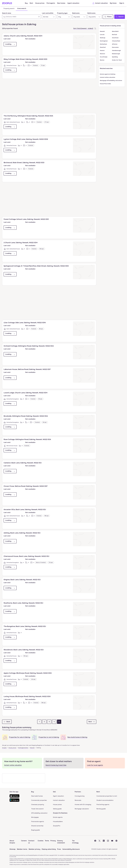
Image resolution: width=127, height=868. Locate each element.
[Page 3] (49, 722)
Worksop (103, 38)
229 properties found (10, 28)
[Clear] (39, 17)
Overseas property (38, 804)
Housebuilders (58, 821)
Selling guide (57, 809)
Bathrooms (91, 13)
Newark (32, 748)
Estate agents (58, 817)
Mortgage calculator (82, 809)
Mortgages (35, 817)
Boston (102, 60)
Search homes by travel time (56, 765)
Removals (78, 800)
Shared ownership (37, 826)
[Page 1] (39, 722)
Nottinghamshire (23, 748)
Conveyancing (80, 796)
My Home (113, 3)
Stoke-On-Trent (117, 60)
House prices (40, 3)
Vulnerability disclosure (71, 849)
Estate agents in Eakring (108, 74)
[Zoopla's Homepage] (7, 4)
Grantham (115, 38)
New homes (61, 3)
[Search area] (22, 17)
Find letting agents (103, 804)
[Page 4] (54, 722)
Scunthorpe (104, 57)
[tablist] (15, 8)
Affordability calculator (39, 813)
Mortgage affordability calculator (111, 80)
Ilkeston (102, 54)
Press (59, 849)
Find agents (51, 3)
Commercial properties (39, 800)
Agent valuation (73, 3)
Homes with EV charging (83, 804)
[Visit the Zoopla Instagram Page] (108, 842)
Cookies (41, 841)
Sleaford (103, 47)
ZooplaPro (57, 826)
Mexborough (116, 54)
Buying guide (35, 830)
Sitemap (13, 849)
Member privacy (34, 849)
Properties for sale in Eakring (20, 737)
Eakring (39, 748)
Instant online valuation (108, 77)
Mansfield (115, 31)
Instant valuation (100, 3)
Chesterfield (116, 41)
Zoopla (4, 748)
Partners (78, 792)
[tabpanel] (64, 15)
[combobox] (22, 15)
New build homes (37, 796)
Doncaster (115, 47)
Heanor (102, 50)
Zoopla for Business (60, 813)
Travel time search (37, 809)
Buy (26, 3)
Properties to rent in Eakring (49, 737)
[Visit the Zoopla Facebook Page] (95, 842)
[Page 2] (44, 722)
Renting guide (101, 809)
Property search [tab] (9, 8)
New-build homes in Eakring (77, 737)
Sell (54, 792)
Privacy (53, 841)
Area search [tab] (22, 8)
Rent (31, 3)
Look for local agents (95, 765)
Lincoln (102, 35)
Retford (114, 35)
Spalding (115, 57)
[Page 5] (59, 722)
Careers (24, 841)
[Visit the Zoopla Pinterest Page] (116, 842)
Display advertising (49, 849)
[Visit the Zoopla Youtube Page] (112, 842)
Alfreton (115, 44)
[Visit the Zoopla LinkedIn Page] (104, 842)
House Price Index (105, 84)
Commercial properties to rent (107, 796)
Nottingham (104, 41)
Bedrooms (76, 13)
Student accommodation (105, 800)
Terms (47, 841)
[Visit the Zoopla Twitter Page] (99, 842)
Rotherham (103, 44)
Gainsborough (116, 50)
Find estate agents (38, 821)
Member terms (22, 849)
